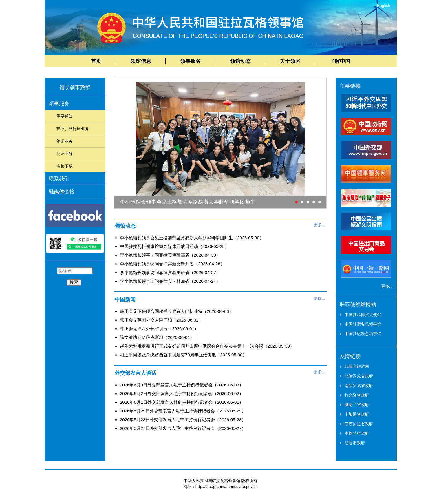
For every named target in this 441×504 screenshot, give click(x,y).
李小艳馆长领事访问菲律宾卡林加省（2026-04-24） (170, 281)
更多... (319, 225)
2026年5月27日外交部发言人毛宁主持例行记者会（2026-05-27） (183, 428)
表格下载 (65, 166)
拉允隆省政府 (357, 395)
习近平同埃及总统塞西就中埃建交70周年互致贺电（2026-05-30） (183, 355)
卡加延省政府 (357, 414)
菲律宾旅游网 (357, 366)
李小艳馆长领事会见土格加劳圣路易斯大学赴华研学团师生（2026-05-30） (192, 238)
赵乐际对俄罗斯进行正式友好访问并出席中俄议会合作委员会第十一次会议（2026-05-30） (207, 346)
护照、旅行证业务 (73, 129)
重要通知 (65, 116)
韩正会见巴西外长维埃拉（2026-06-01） (159, 329)
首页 (96, 61)
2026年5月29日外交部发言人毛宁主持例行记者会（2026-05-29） (183, 411)
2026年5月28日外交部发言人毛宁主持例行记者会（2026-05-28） (183, 420)
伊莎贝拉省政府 (359, 424)
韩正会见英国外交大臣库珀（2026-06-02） (161, 320)
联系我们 (59, 179)
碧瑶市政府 (355, 443)
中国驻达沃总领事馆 (363, 334)
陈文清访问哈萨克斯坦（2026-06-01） (157, 337)
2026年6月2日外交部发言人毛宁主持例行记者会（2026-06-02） (182, 393)
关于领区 (290, 61)
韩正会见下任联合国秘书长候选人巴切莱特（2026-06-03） (177, 311)
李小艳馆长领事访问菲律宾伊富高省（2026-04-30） (170, 255)
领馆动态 (240, 61)
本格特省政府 (357, 433)
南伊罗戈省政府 (359, 386)
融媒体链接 (62, 192)
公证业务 (65, 154)
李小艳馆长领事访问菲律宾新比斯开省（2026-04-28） (172, 264)
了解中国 (340, 61)
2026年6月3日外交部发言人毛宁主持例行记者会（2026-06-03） (182, 385)
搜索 (74, 282)
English (384, 6)
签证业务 (65, 141)
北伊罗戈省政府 (359, 376)
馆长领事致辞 (75, 87)
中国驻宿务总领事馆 (363, 324)
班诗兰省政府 (357, 405)
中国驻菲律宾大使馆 (363, 315)
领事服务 (191, 61)
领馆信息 (141, 61)
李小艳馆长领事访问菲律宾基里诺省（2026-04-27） (170, 272)
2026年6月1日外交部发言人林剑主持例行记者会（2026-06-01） (182, 402)
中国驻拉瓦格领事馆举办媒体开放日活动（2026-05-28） (174, 246)
